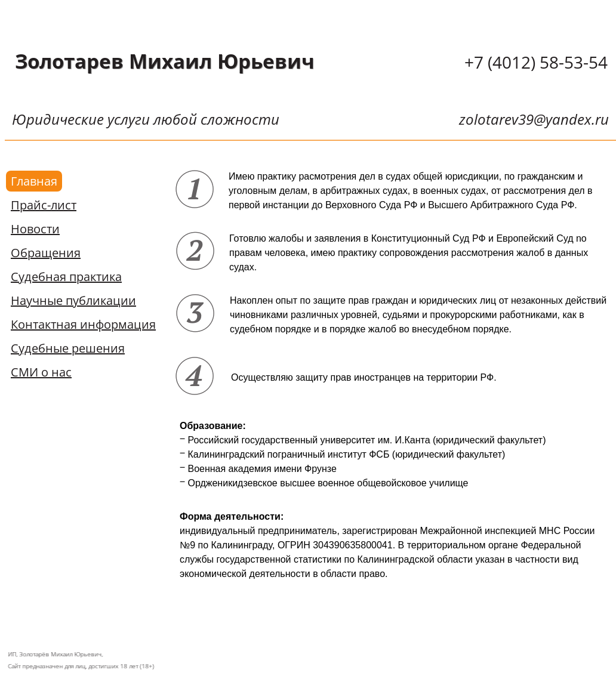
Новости (35, 229)
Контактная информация (83, 324)
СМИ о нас (41, 372)
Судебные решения (68, 348)
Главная (34, 181)
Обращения (46, 253)
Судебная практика (66, 277)
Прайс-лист (44, 205)
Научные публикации (73, 300)
